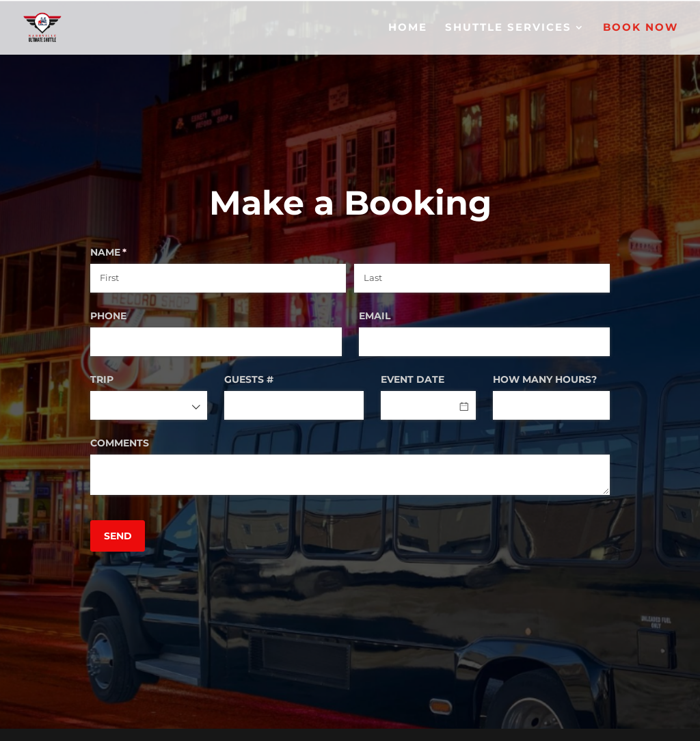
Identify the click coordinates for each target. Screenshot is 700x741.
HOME (408, 28)
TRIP (102, 379)
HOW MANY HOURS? (545, 379)
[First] (218, 278)
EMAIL (375, 316)
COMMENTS (120, 443)
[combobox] (149, 405)
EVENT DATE (413, 379)
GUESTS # (249, 379)
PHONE (108, 316)
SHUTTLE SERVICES (508, 28)
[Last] (482, 278)
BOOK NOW (641, 28)
